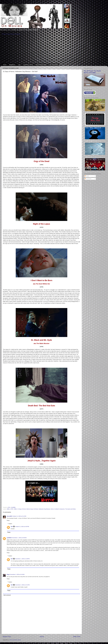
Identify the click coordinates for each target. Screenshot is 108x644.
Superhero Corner (28, 65)
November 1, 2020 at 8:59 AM (19, 538)
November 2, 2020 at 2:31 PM (22, 585)
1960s (8, 509)
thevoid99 (9, 516)
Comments (88, 179)
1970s (12, 509)
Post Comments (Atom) (15, 640)
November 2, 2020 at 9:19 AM (17, 574)
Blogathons (12, 65)
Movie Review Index (41, 65)
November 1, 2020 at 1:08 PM (22, 559)
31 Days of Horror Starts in (8, 34)
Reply (8, 520)
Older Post (77, 637)
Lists (19, 65)
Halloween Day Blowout (44, 509)
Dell (12, 527)
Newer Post (7, 637)
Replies (10, 524)
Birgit (8, 574)
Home (5, 65)
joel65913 (9, 538)
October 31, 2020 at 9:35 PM (22, 527)
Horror (52, 509)
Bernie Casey (30, 509)
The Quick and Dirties (70, 509)
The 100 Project (54, 65)
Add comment (7, 595)
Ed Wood (36, 509)
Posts (87, 176)
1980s (15, 509)
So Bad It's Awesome (60, 509)
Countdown (17, 34)
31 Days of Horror (22, 509)
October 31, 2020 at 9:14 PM (19, 516)
